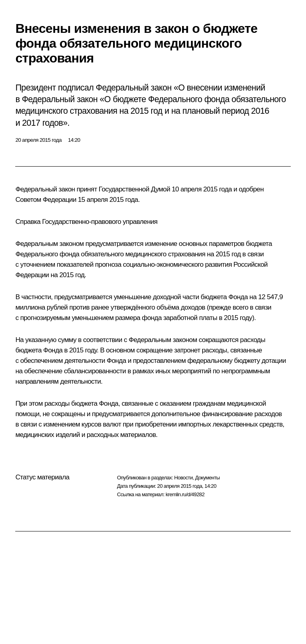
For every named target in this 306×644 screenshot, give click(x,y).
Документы (207, 478)
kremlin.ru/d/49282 (185, 494)
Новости (183, 478)
